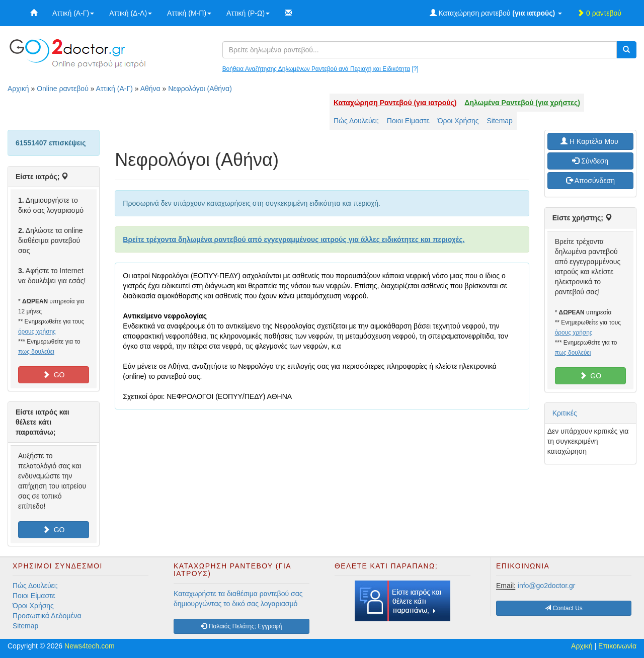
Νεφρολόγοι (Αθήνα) (200, 89)
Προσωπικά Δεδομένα (47, 616)
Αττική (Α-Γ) (73, 13)
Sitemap (500, 121)
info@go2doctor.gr (547, 586)
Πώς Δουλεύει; (356, 121)
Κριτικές (565, 413)
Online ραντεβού (63, 89)
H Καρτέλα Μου (590, 141)
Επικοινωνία (617, 646)
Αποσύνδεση (590, 181)
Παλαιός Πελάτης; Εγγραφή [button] (241, 626)
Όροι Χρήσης (458, 121)
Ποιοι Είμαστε (408, 121)
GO (54, 375)
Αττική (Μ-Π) (189, 13)
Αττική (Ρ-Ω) (248, 13)
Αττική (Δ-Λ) (131, 13)
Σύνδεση (590, 161)
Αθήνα (150, 89)
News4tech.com (90, 646)
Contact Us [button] (564, 608)
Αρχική (18, 89)
